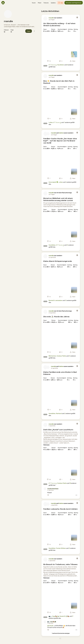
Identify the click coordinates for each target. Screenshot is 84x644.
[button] (34, 3)
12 (68, 245)
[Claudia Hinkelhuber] (53, 489)
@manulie (50, 626)
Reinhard (59, 413)
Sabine (61, 133)
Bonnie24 (52, 300)
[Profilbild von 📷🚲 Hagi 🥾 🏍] (45, 622)
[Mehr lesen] (46, 445)
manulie (8, 21)
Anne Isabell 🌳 (53, 182)
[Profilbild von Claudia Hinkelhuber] (45, 489)
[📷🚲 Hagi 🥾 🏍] (52, 622)
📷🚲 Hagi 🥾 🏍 (54, 616)
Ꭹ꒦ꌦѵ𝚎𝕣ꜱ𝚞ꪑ (53, 65)
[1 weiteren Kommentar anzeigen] (61, 633)
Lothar (51, 122)
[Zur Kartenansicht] (74, 54)
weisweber (59, 300)
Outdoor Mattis (61, 356)
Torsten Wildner (61, 548)
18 (70, 483)
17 (73, 616)
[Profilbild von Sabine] (48, 134)
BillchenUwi (52, 356)
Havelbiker (61, 65)
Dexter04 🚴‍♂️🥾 (64, 616)
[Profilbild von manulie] (8, 14)
